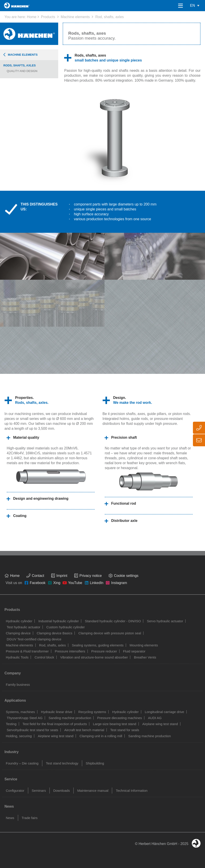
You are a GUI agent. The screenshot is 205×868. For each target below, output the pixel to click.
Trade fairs (30, 818)
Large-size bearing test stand (114, 724)
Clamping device (18, 633)
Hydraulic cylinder (19, 621)
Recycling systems (92, 712)
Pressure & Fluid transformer (27, 651)
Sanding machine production (70, 718)
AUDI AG (155, 718)
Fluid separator (134, 651)
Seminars (39, 791)
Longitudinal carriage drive (164, 712)
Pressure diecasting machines (120, 718)
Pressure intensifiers (70, 651)
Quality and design (22, 71)
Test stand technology (62, 763)
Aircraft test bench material (84, 730)
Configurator (15, 791)
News (10, 818)
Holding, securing (19, 736)
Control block (44, 657)
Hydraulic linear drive (57, 712)
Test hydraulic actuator (23, 627)
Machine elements (75, 17)
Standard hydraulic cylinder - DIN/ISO (113, 621)
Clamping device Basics (54, 633)
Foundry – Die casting (22, 763)
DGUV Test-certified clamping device (34, 639)
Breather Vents (145, 657)
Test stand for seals (125, 730)
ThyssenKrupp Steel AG (25, 718)
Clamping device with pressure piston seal (110, 633)
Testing (11, 724)
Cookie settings (126, 576)
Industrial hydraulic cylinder (59, 621)
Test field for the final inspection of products (55, 724)
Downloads (62, 791)
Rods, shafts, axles (20, 65)
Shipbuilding (95, 763)
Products (48, 17)
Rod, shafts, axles (110, 17)
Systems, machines (20, 712)
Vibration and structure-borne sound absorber (94, 657)
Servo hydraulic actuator (165, 621)
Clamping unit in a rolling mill (101, 736)
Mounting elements (144, 645)
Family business (18, 685)
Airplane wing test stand (160, 724)
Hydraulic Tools (17, 657)
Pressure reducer (104, 651)
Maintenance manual (93, 791)
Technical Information (132, 791)
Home (32, 17)
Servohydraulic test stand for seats (32, 730)
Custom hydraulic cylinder (66, 627)
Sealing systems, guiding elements (98, 645)
